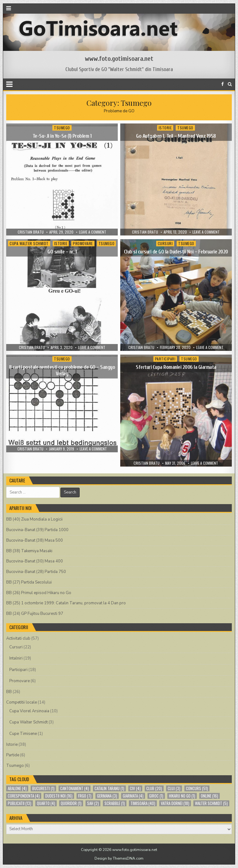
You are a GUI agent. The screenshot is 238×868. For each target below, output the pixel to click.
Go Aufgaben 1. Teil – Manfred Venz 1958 (176, 136)
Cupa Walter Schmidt (29, 243)
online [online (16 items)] (209, 796)
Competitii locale (22, 702)
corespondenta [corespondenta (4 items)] (24, 796)
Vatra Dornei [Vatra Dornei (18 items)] (175, 803)
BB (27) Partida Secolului (29, 582)
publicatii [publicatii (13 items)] (20, 803)
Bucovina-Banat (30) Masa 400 (35, 561)
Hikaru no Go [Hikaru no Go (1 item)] (182, 796)
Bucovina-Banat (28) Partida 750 (36, 572)
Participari (165, 359)
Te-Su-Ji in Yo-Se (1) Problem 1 (62, 136)
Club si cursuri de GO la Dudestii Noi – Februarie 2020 (176, 252)
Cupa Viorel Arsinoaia (29, 711)
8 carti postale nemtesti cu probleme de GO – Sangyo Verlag (62, 370)
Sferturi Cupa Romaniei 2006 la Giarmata (176, 367)
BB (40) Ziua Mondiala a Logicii (34, 519)
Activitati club (18, 638)
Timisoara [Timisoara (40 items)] (143, 803)
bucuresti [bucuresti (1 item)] (43, 788)
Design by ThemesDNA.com (119, 858)
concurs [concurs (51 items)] (197, 788)
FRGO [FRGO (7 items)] (85, 796)
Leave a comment (93, 232)
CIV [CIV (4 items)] (135, 788)
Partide (13, 755)
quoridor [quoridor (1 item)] (71, 803)
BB (9, 692)
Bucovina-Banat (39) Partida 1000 (37, 530)
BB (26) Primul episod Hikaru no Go (39, 593)
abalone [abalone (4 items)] (17, 788)
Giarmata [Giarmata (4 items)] (133, 796)
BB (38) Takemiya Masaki (29, 551)
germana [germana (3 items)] (107, 796)
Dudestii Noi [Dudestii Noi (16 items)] (59, 796)
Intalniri (16, 658)
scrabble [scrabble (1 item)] (115, 803)
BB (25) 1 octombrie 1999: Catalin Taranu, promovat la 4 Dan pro (66, 603)
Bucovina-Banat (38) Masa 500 (35, 540)
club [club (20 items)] (154, 788)
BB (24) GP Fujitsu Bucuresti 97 (35, 614)
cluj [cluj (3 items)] (174, 788)
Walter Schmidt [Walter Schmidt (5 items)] (211, 803)
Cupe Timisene (23, 734)
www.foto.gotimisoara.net (119, 59)
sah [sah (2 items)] (93, 803)
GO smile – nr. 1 (62, 252)
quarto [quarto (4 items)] (46, 803)
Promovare (83, 243)
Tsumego (62, 128)
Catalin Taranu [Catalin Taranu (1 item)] (109, 788)
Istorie (165, 128)
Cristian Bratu (31, 232)
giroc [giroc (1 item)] (156, 796)
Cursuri (165, 243)
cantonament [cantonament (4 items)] (75, 788)
